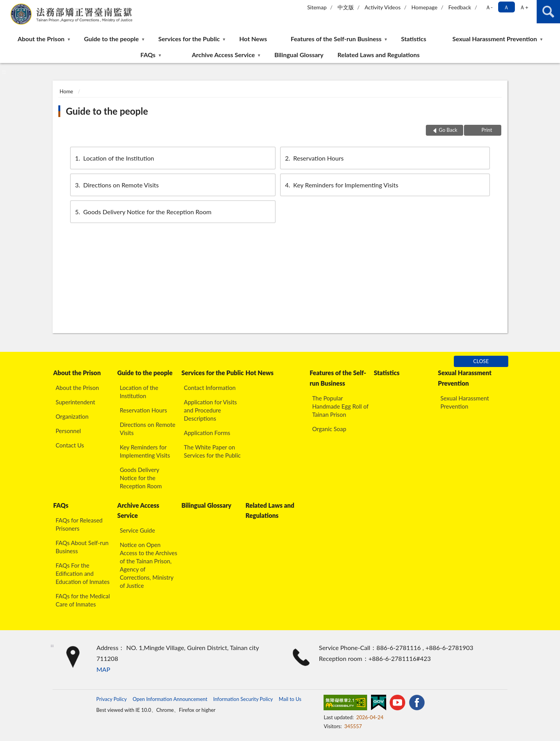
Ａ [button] (506, 7)
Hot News (253, 39)
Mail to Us (290, 699)
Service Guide (137, 530)
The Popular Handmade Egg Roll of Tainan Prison (340, 406)
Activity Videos (382, 7)
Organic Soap (329, 429)
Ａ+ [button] (524, 7)
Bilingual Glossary (299, 55)
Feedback (460, 7)
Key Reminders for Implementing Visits (341, 185)
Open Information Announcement (170, 699)
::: (6, 6)
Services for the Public (189, 39)
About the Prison (41, 39)
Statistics (414, 39)
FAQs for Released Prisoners (79, 524)
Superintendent (75, 402)
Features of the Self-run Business (336, 39)
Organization (72, 416)
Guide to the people (111, 39)
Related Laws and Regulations (379, 55)
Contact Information (210, 388)
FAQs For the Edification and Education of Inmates (83, 573)
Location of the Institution (114, 158)
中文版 (346, 7)
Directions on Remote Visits (116, 185)
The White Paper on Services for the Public (212, 451)
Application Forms (207, 433)
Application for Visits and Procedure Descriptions (210, 410)
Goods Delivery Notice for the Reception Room (143, 212)
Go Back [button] (448, 130)
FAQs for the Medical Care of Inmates (83, 600)
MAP (103, 669)
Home (66, 91)
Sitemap (317, 7)
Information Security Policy (243, 699)
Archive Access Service (223, 55)
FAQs (148, 55)
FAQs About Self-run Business (82, 547)
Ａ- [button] (489, 7)
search (548, 12)
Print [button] (486, 130)
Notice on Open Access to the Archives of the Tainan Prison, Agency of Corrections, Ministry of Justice (149, 565)
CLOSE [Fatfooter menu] (481, 361)
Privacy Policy (111, 699)
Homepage (424, 7)
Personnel (68, 431)
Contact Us (70, 445)
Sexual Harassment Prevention (495, 39)
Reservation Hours (314, 158)
